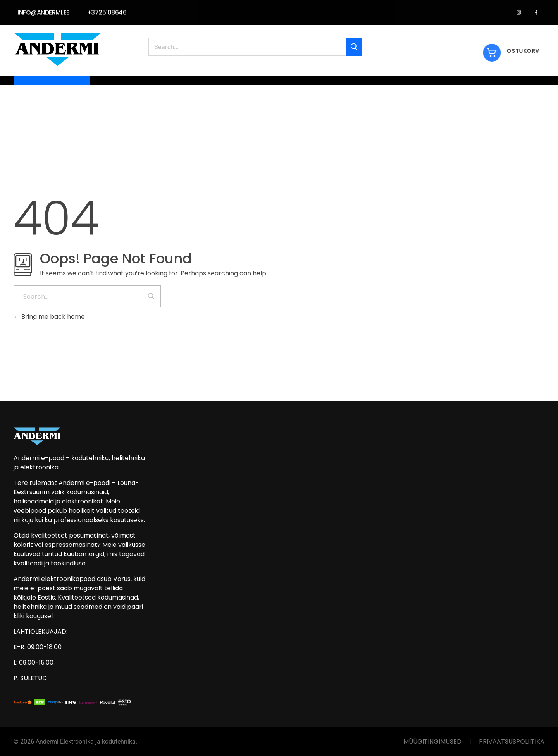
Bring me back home (49, 317)
